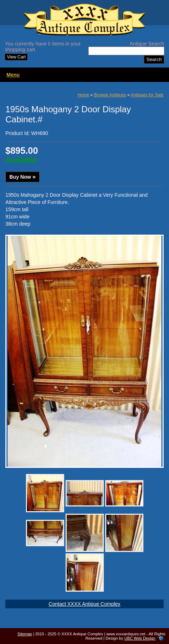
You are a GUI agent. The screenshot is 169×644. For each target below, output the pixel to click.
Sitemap (25, 634)
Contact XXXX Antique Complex (84, 604)
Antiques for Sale (147, 95)
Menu (13, 75)
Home (83, 95)
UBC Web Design (140, 638)
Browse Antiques (110, 95)
